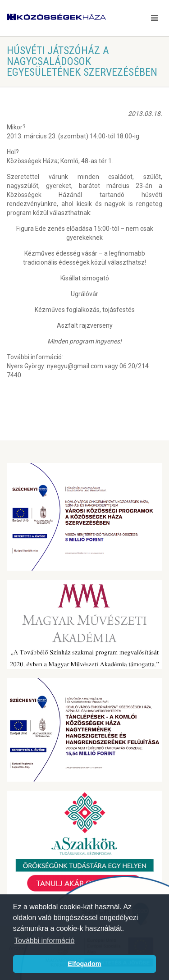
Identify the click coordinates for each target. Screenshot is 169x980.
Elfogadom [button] (84, 964)
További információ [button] (44, 941)
